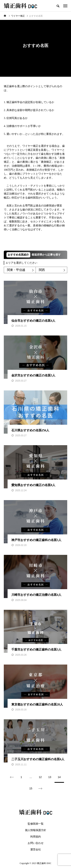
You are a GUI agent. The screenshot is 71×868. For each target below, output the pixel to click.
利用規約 (36, 837)
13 (50, 777)
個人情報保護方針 (36, 830)
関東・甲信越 (16, 270)
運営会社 (36, 850)
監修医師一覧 (36, 824)
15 (31, 788)
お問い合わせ (36, 843)
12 (40, 777)
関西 (42, 270)
